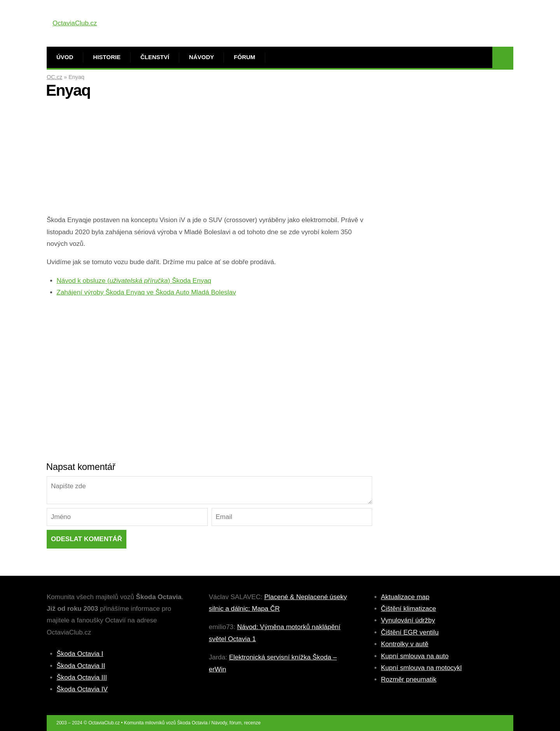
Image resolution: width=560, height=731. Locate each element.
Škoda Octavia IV (82, 689)
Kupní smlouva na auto (415, 656)
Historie (107, 57)
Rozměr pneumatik (409, 679)
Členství (155, 57)
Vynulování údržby (408, 620)
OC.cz (54, 77)
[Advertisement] (209, 160)
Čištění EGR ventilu (410, 632)
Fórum (244, 57)
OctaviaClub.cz (75, 23)
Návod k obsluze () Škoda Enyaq (134, 281)
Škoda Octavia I (80, 654)
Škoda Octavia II (81, 666)
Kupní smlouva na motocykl (422, 668)
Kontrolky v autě (405, 644)
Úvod (65, 57)
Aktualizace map (405, 597)
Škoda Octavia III (82, 678)
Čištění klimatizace (409, 609)
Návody (201, 57)
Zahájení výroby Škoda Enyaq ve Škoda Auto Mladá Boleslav (146, 292)
